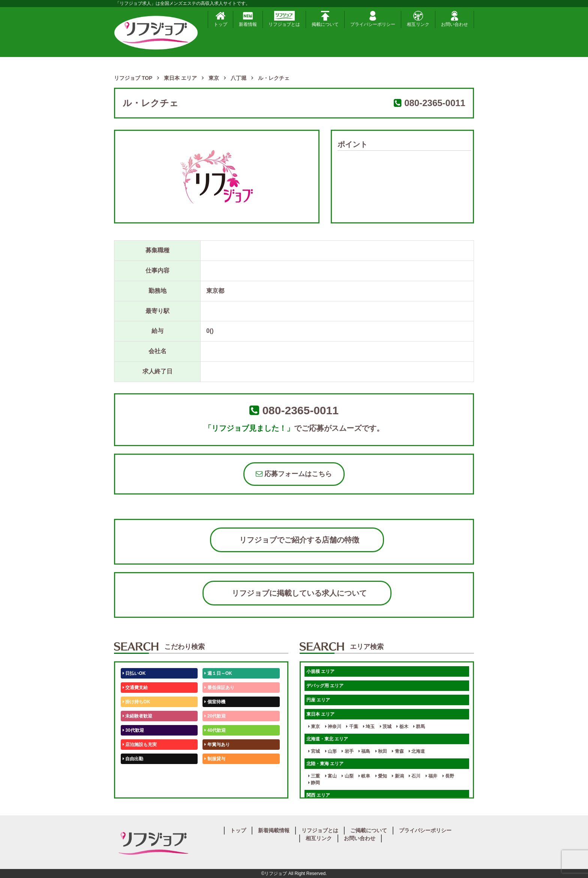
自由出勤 (133, 759)
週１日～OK (218, 673)
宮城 (314, 751)
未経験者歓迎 (137, 716)
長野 (448, 776)
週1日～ (214, 787)
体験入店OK (136, 787)
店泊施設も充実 (140, 745)
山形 (331, 751)
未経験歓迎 (217, 773)
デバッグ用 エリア (325, 686)
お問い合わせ (454, 19)
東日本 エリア (320, 714)
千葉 (352, 727)
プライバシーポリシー (373, 19)
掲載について (325, 19)
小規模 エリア (320, 671)
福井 (431, 776)
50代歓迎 (133, 773)
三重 (314, 776)
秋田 (381, 751)
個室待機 (215, 702)
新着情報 (248, 19)
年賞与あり (217, 745)
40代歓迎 (215, 730)
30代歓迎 (133, 730)
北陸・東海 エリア (325, 764)
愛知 (381, 776)
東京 (314, 727)
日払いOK (134, 673)
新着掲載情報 (274, 830)
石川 (415, 776)
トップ (220, 19)
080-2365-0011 (435, 103)
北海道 (417, 751)
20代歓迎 (215, 716)
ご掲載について (369, 830)
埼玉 (369, 727)
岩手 (347, 751)
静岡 (314, 783)
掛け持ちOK (136, 702)
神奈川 (333, 727)
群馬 (419, 727)
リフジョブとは (284, 19)
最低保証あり (219, 688)
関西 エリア (318, 795)
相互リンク (418, 19)
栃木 (402, 727)
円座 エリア (318, 700)
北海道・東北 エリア (327, 739)
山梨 (347, 776)
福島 (364, 751)
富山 (331, 776)
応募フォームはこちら (294, 474)
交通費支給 (135, 688)
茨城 (386, 727)
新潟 (398, 776)
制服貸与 (215, 759)
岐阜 (364, 776)
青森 (398, 751)
